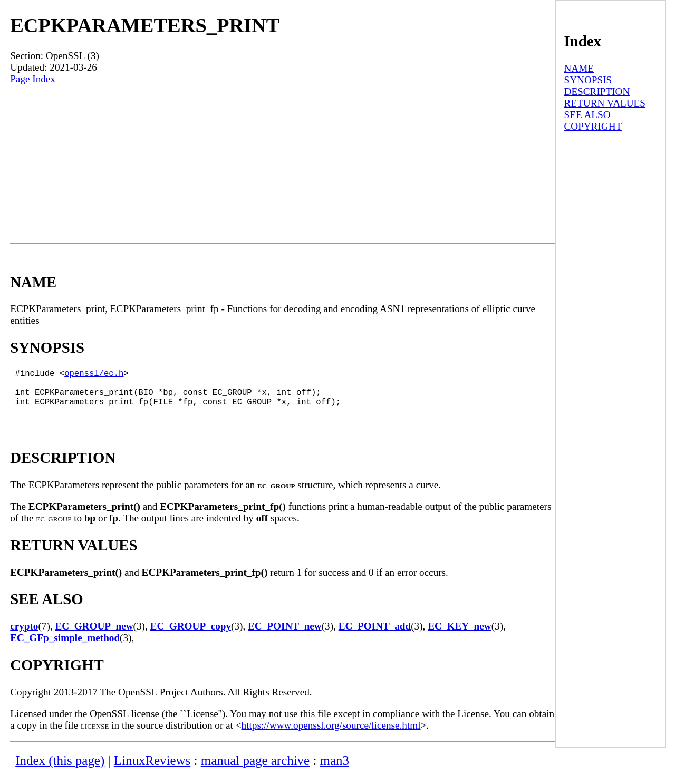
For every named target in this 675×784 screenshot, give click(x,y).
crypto (24, 637)
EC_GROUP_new (94, 637)
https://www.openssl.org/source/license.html (331, 736)
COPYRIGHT (593, 126)
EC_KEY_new (459, 637)
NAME (579, 68)
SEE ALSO (587, 115)
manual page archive (255, 771)
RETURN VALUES (605, 103)
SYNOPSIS (588, 80)
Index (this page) (60, 771)
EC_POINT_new (285, 637)
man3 (335, 771)
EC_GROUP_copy (191, 637)
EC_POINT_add (375, 637)
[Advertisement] (283, 164)
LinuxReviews (152, 771)
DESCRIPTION (597, 91)
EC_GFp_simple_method (65, 648)
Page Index (33, 79)
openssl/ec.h (94, 375)
